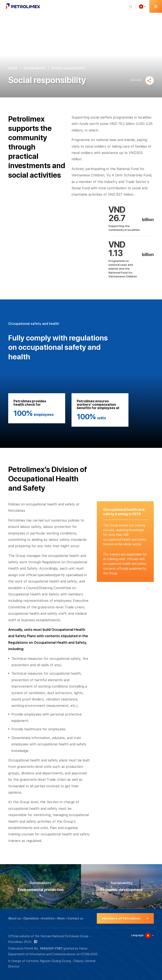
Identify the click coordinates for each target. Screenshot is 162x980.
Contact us (75, 918)
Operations (31, 918)
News (61, 918)
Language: (138, 935)
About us (14, 918)
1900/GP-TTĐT (51, 948)
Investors (48, 918)
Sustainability (35, 68)
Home (13, 68)
